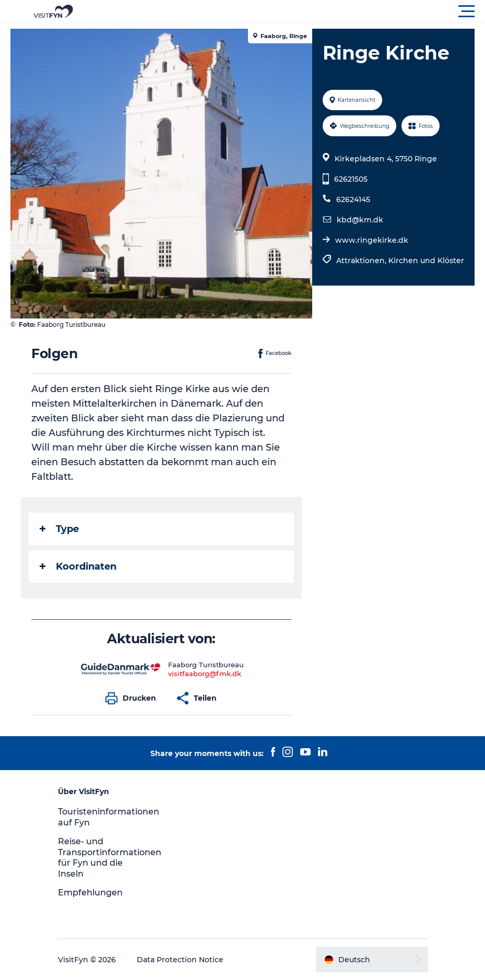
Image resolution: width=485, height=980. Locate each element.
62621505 (351, 179)
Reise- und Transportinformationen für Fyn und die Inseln (110, 858)
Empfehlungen (90, 893)
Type (59, 529)
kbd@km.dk (360, 220)
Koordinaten (78, 566)
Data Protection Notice (180, 960)
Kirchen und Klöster (426, 261)
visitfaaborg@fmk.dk (205, 674)
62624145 (353, 199)
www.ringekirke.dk (372, 240)
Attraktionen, (362, 261)
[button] (289, 11)
